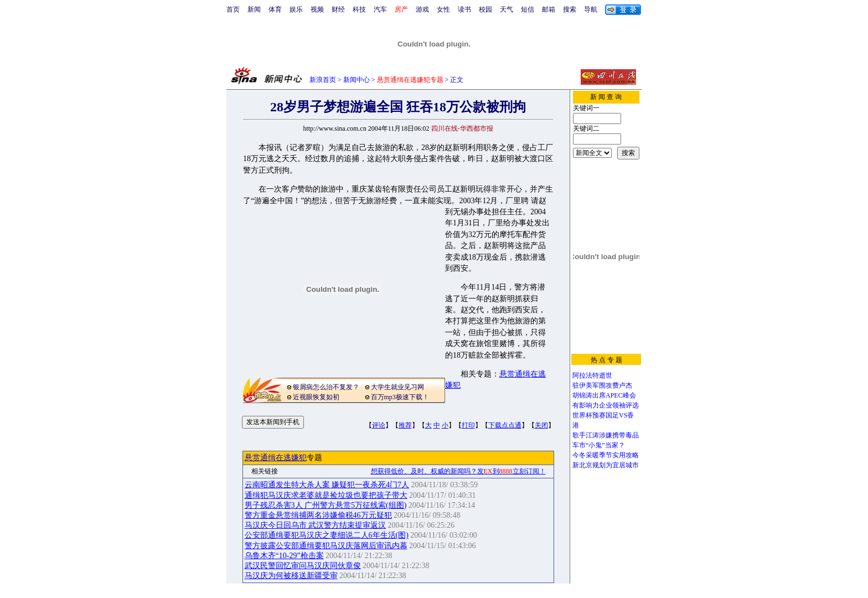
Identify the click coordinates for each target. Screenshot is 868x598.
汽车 (380, 9)
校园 (485, 9)
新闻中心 (356, 80)
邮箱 (549, 9)
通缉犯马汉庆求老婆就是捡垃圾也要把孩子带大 (326, 495)
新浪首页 (323, 80)
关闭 (541, 425)
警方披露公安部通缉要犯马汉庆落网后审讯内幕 (326, 546)
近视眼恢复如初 (316, 397)
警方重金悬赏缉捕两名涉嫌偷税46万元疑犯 (318, 515)
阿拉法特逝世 (592, 375)
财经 (338, 9)
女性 (443, 9)
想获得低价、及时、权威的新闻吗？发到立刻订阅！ (458, 471)
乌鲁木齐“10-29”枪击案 (284, 556)
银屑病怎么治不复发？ (326, 387)
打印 (468, 425)
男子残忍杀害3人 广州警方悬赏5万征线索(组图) (326, 505)
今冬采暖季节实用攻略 (606, 455)
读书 (464, 9)
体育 (275, 9)
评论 (379, 425)
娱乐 (296, 9)
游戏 (422, 9)
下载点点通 (505, 425)
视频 (317, 9)
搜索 (570, 9)
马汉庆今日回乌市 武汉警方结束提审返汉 (316, 525)
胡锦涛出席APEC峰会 (604, 395)
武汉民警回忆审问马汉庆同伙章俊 (303, 566)
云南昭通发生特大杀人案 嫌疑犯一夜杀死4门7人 (327, 485)
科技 (359, 9)
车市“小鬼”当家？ (599, 445)
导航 (591, 9)
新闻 (254, 9)
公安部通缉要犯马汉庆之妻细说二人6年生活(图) (327, 535)
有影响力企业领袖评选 (606, 405)
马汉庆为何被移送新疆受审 (291, 576)
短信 (528, 9)
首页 (233, 9)
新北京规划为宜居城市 (606, 465)
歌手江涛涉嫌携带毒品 (606, 435)
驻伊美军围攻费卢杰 (602, 385)
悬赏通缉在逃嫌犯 (276, 458)
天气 (507, 9)
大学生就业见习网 (397, 387)
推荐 (405, 425)
